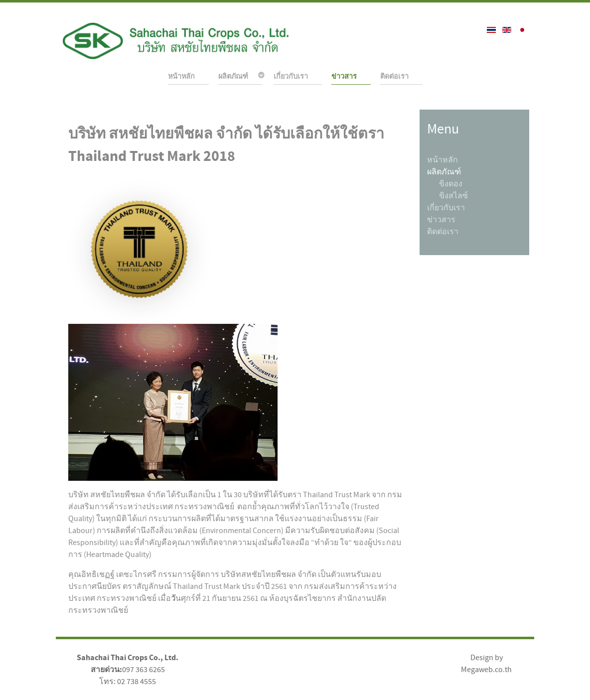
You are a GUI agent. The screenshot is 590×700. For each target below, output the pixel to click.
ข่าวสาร (441, 220)
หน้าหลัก (442, 160)
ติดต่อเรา (443, 232)
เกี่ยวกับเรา (446, 208)
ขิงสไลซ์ (453, 196)
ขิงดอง (451, 184)
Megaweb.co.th (486, 670)
